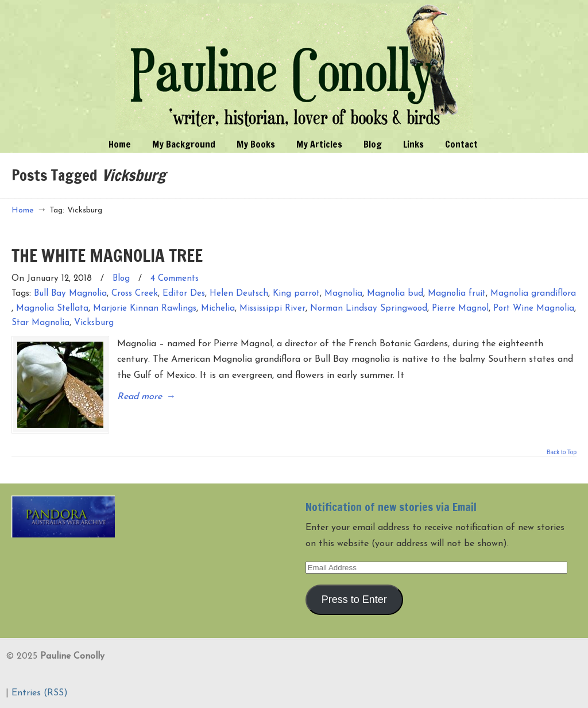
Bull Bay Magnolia (70, 294)
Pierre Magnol (460, 309)
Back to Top (562, 452)
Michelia (218, 309)
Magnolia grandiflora (533, 294)
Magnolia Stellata (52, 309)
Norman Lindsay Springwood (369, 309)
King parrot (296, 294)
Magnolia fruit (457, 294)
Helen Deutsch (239, 294)
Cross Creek (135, 294)
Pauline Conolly (294, 67)
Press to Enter (354, 599)
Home (23, 210)
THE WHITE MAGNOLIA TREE (107, 255)
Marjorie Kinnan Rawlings (145, 309)
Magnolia (343, 294)
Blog (121, 279)
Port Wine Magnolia (534, 309)
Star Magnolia (40, 323)
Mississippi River (272, 309)
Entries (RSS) (40, 693)
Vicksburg (94, 323)
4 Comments (175, 279)
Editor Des (184, 294)
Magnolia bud (395, 294)
